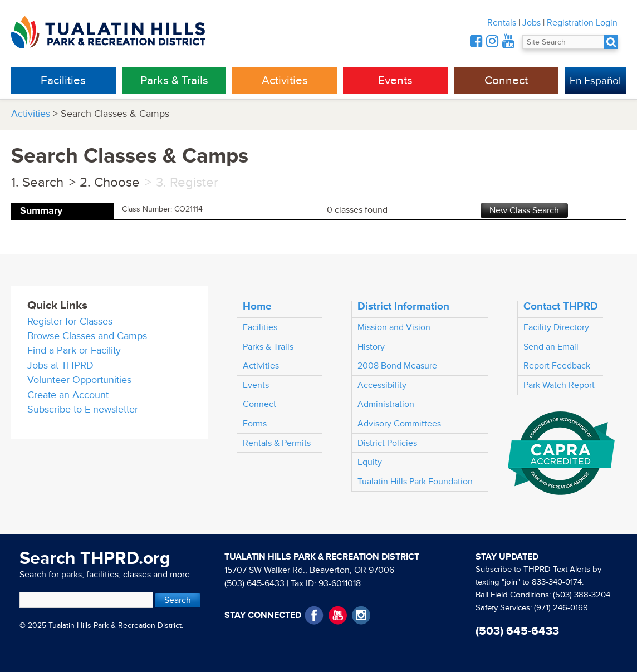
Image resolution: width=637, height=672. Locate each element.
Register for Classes (70, 322)
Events (395, 80)
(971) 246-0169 (561, 608)
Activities (285, 80)
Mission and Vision (394, 327)
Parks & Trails (174, 80)
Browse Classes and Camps (87, 336)
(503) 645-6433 (254, 583)
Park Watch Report (559, 385)
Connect (506, 80)
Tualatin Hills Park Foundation (415, 482)
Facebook (314, 615)
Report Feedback (557, 366)
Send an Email (551, 347)
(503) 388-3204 (582, 595)
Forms (255, 424)
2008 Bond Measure (397, 366)
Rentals (502, 23)
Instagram (361, 615)
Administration (386, 404)
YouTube (338, 615)
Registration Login (582, 23)
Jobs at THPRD (60, 366)
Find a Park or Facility (74, 350)
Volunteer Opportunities (79, 380)
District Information (403, 306)
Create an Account (68, 395)
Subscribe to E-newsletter (83, 409)
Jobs (531, 23)
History (371, 347)
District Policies (387, 443)
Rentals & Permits (277, 443)
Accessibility (382, 385)
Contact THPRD (561, 306)
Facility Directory (556, 327)
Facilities (63, 80)
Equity (370, 462)
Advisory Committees (399, 424)
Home (257, 306)
